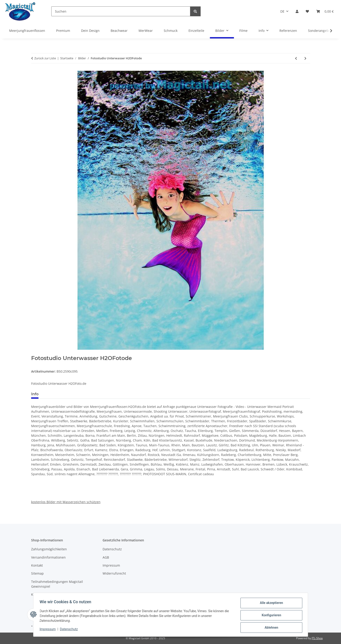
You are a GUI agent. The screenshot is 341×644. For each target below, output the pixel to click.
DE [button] (282, 11)
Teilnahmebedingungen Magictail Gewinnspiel (57, 584)
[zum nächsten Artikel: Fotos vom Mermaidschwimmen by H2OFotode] (305, 58)
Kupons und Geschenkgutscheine (57, 594)
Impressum (49, 630)
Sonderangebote (321, 31)
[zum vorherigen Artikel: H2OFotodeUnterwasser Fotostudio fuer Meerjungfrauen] (296, 58)
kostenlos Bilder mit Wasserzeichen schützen (66, 502)
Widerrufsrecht (114, 573)
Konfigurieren (270, 616)
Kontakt (37, 565)
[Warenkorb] (325, 11)
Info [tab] (35, 394)
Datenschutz (70, 630)
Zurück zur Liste (45, 58)
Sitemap (37, 573)
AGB (106, 557)
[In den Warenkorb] (35, 352)
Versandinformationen (48, 557)
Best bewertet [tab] (59, 394)
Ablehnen (270, 628)
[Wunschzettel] (307, 11)
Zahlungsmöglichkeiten (49, 549)
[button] (297, 11)
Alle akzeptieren (270, 604)
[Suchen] (121, 11)
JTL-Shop (317, 638)
